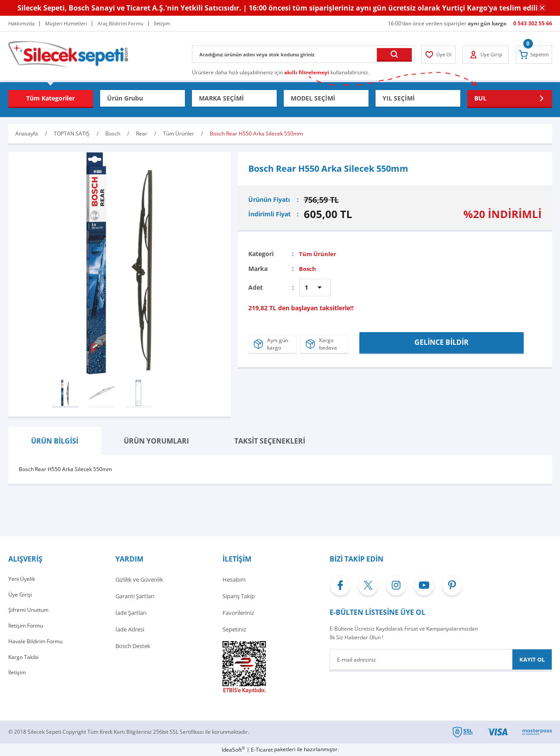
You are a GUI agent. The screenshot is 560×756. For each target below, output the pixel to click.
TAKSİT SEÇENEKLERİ (270, 441)
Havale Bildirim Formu (37, 646)
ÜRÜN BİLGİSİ (55, 441)
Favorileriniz (238, 613)
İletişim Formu (27, 629)
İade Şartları (131, 613)
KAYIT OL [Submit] (532, 659)
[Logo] (68, 54)
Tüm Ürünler (318, 254)
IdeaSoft (233, 750)
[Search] (303, 54)
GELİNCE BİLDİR (441, 341)
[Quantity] (315, 288)
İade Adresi (130, 629)
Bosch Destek (133, 646)
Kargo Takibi (24, 662)
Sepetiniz (234, 629)
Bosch (308, 269)
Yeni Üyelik (22, 579)
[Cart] (532, 55)
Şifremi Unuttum (30, 613)
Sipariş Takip (239, 596)
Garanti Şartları (135, 596)
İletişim (18, 679)
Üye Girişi (20, 596)
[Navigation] (51, 98)
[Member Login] (440, 55)
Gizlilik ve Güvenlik (139, 579)
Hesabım (234, 579)
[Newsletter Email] (441, 659)
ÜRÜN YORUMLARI (156, 441)
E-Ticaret (262, 750)
